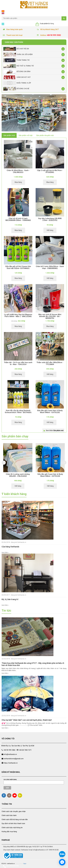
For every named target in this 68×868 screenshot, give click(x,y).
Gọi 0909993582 (11, 866)
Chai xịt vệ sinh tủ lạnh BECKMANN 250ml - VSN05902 (18, 219)
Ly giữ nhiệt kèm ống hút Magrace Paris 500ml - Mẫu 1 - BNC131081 (18, 315)
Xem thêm (55, 430)
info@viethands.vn (10, 754)
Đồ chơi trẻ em (16, 49)
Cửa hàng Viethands (10, 547)
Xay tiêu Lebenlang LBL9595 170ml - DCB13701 (50, 219)
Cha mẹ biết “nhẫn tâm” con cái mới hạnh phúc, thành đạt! (27, 720)
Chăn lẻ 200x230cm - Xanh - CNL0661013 (18, 171)
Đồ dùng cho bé (16, 89)
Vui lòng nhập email (10, 780)
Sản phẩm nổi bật (26, 135)
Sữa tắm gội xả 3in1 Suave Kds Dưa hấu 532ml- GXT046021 (18, 267)
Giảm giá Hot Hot (17, 77)
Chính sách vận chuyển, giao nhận (14, 811)
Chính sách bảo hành (9, 815)
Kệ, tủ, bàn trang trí (10, 599)
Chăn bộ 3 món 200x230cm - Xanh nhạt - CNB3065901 (50, 267)
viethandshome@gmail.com (14, 759)
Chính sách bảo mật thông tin (12, 828)
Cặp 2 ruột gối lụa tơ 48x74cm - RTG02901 (50, 171)
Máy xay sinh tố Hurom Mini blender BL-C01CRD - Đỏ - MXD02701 (50, 316)
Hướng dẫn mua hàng (9, 832)
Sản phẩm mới (9, 135)
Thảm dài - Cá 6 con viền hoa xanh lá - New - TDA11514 (18, 363)
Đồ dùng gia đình (17, 72)
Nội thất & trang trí (19, 66)
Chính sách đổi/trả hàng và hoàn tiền (15, 820)
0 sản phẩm (44, 24)
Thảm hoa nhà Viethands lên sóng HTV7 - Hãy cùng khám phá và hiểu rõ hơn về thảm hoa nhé (33, 664)
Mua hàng (18, 182)
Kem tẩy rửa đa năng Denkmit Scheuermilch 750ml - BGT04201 (18, 411)
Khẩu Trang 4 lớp (17, 83)
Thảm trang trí (16, 60)
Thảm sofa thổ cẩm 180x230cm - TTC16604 (50, 363)
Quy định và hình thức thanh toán (13, 823)
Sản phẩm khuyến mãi (45, 135)
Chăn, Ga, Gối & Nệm (18, 55)
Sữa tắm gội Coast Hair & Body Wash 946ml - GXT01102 (50, 411)
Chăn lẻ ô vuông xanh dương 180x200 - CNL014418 (18, 475)
